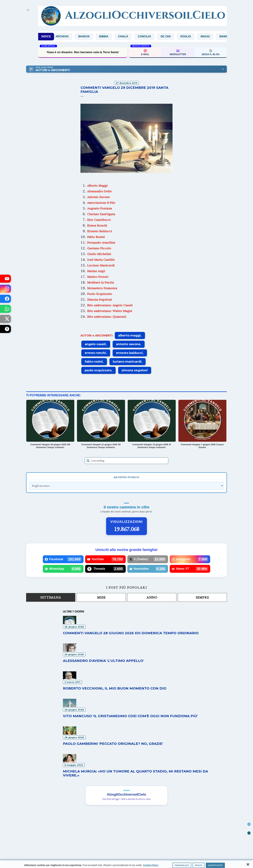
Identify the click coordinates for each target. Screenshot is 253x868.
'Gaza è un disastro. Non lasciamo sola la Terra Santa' (83, 52)
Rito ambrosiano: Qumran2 (107, 317)
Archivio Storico (126, 477)
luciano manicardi (127, 362)
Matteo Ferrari (98, 277)
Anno (152, 597)
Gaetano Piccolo (99, 248)
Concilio (149, 36)
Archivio (67, 36)
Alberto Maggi (97, 186)
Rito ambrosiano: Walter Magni (110, 311)
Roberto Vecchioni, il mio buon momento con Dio (115, 688)
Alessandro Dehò (99, 191)
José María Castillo (101, 260)
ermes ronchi (95, 353)
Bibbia (109, 36)
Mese (101, 597)
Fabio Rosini (96, 237)
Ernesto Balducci (100, 231)
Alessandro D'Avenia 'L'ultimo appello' (103, 661)
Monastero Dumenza (102, 288)
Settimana (51, 597)
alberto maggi (129, 335)
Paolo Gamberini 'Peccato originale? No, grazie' (113, 744)
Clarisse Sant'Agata (101, 214)
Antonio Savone (98, 197)
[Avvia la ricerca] (88, 461)
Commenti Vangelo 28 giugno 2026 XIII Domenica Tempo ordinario (131, 633)
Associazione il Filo (101, 203)
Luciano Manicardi (101, 265)
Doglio (191, 36)
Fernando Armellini (101, 243)
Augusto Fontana (100, 208)
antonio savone (128, 344)
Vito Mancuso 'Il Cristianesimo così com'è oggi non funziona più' (130, 716)
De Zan (171, 36)
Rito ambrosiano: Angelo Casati (110, 305)
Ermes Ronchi (97, 225)
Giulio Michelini (99, 254)
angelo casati (95, 344)
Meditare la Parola (101, 282)
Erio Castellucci (99, 220)
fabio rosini (94, 362)
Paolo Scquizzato (100, 294)
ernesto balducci (129, 353)
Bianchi (89, 36)
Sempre (202, 597)
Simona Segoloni (99, 300)
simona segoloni (135, 370)
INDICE (46, 36)
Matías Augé (96, 271)
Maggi (210, 36)
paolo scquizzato (98, 370)
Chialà (128, 36)
